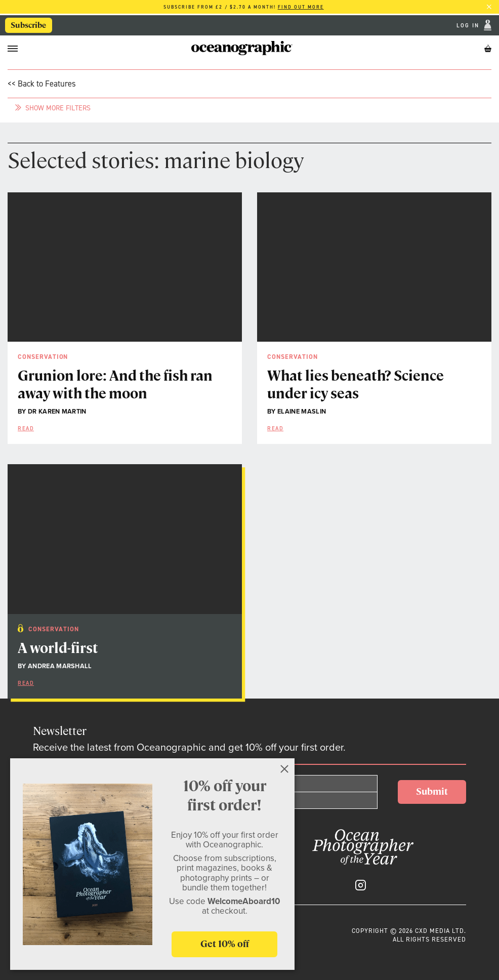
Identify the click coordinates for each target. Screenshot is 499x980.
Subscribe (28, 25)
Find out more (301, 7)
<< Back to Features (42, 84)
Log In (469, 26)
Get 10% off (225, 944)
